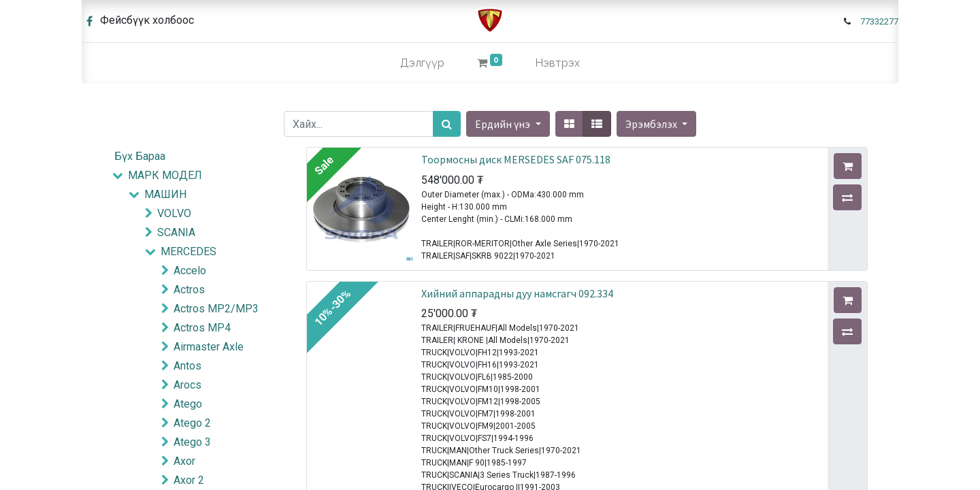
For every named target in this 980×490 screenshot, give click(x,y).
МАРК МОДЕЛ (165, 175)
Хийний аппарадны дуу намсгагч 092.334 (517, 293)
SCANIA (176, 232)
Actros (189, 290)
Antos (187, 366)
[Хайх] (447, 124)
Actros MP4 (202, 328)
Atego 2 (192, 423)
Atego (188, 404)
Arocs (187, 385)
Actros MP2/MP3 (216, 309)
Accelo (190, 271)
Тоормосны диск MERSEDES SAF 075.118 (516, 159)
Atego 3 (192, 442)
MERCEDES (189, 251)
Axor (184, 461)
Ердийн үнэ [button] (504, 124)
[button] (656, 124)
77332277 (879, 21)
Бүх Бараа (140, 156)
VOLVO (174, 213)
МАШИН (165, 194)
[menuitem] (422, 63)
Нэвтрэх (557, 63)
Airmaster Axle (209, 347)
